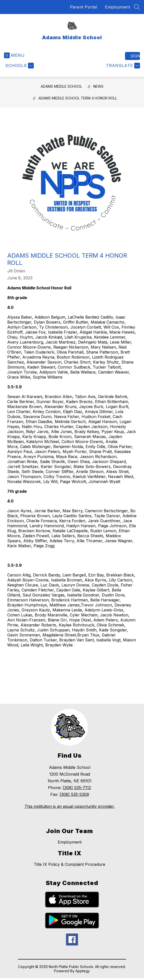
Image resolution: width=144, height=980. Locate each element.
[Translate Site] (122, 66)
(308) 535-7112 (77, 788)
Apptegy (83, 971)
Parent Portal (84, 7)
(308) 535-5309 (74, 794)
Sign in (135, 56)
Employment (117, 7)
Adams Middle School (61, 86)
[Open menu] (14, 55)
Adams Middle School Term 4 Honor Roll (78, 98)
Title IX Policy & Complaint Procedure (69, 864)
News (98, 86)
